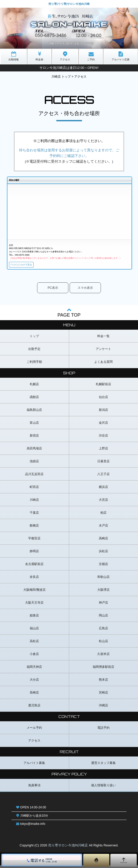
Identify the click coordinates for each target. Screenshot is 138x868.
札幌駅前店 (103, 387)
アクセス (34, 743)
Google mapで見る (29, 266)
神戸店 (103, 605)
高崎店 (103, 541)
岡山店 (103, 618)
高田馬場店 (34, 451)
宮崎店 (103, 695)
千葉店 (34, 515)
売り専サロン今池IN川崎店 (68, 848)
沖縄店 (103, 708)
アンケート (103, 352)
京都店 (103, 567)
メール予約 (34, 730)
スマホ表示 (85, 290)
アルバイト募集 (34, 765)
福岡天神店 (34, 669)
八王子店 (103, 477)
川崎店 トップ (61, 77)
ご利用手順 (34, 364)
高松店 (34, 644)
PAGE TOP (69, 315)
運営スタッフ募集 (103, 765)
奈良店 (34, 579)
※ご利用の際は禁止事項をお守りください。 (69, 141)
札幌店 (34, 387)
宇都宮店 (34, 541)
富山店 (34, 425)
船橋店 (34, 528)
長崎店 (34, 695)
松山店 (103, 644)
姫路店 (34, 618)
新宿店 (34, 438)
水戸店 (103, 528)
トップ (34, 339)
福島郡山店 (34, 412)
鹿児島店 (34, 708)
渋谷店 (103, 438)
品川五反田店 (34, 477)
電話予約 (103, 730)
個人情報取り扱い (103, 788)
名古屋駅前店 (34, 567)
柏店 (103, 515)
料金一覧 (103, 339)
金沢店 (103, 425)
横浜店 (103, 490)
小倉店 (34, 657)
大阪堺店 (103, 592)
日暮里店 (103, 464)
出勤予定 (34, 352)
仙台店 (103, 400)
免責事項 (34, 788)
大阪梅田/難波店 (34, 592)
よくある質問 (103, 364)
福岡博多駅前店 (103, 669)
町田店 (34, 490)
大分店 (34, 682)
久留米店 (103, 657)
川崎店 (34, 502)
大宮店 (103, 502)
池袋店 (34, 464)
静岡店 (34, 554)
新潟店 (103, 412)
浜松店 (103, 554)
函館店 (34, 400)
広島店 (103, 631)
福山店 (34, 631)
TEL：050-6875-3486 (19, 255)
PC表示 (53, 290)
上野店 (103, 451)
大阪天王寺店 (34, 605)
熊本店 (103, 682)
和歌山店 (103, 579)
